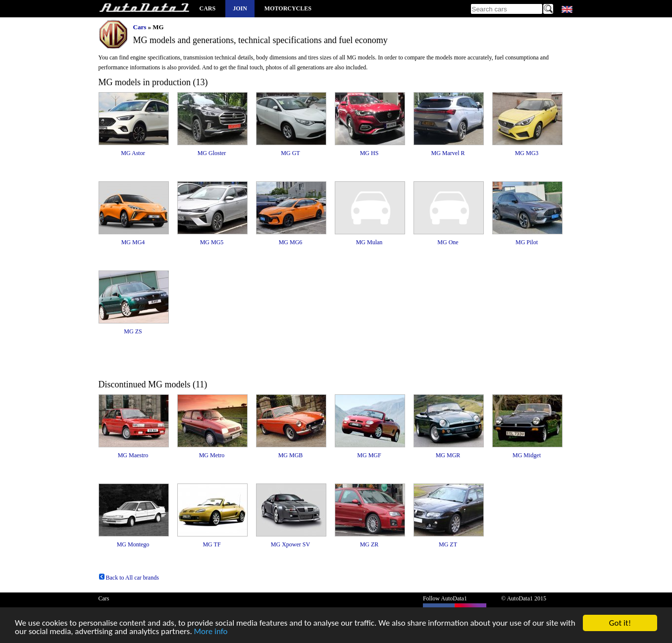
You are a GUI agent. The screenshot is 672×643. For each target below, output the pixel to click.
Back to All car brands (129, 578)
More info (211, 632)
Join (240, 8)
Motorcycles (288, 8)
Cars (208, 8)
